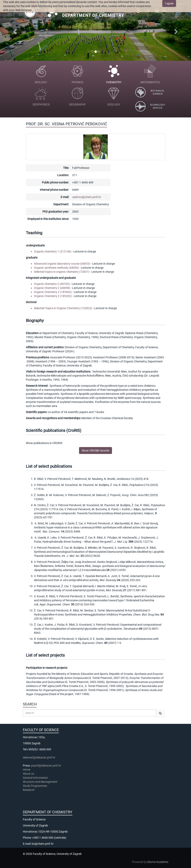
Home (27, 770)
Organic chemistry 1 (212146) (53, 251)
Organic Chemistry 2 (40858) (52, 288)
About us (29, 774)
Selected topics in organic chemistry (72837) (62, 272)
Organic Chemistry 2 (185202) (53, 296)
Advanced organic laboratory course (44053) (62, 264)
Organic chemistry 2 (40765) (52, 284)
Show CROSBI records (95, 451)
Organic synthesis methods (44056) (56, 268)
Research (29, 790)
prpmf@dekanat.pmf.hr (46, 766)
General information (35, 778)
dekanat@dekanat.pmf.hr (39, 757)
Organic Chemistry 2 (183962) (53, 292)
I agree (169, 3)
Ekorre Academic (158, 862)
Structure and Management (40, 782)
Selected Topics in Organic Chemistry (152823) (63, 308)
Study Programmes (35, 786)
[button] (14, 30)
